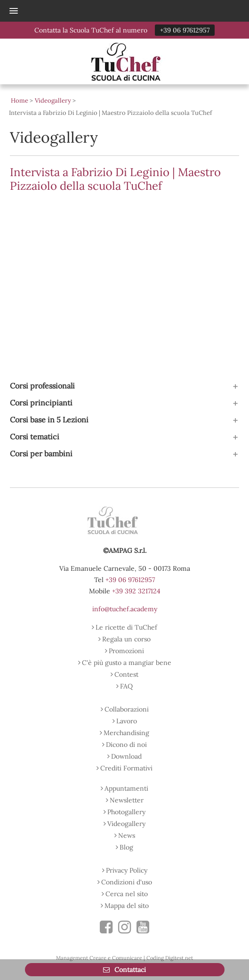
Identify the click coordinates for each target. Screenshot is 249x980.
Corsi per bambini (41, 454)
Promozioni (126, 651)
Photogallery (126, 812)
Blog (126, 847)
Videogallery (126, 824)
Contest (126, 674)
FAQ (126, 686)
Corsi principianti (41, 403)
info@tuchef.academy (125, 609)
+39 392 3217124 (136, 591)
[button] (119, 11)
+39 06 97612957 (185, 30)
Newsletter (127, 800)
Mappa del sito (127, 906)
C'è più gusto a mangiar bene (127, 663)
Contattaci (129, 970)
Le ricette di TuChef (126, 627)
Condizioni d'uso (127, 882)
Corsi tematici (35, 437)
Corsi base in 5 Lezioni (49, 420)
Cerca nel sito (127, 894)
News (127, 835)
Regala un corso (126, 639)
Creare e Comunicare (116, 958)
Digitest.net (179, 958)
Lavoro (127, 721)
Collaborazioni (127, 709)
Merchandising (126, 733)
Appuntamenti (126, 788)
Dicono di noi (126, 745)
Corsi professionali (42, 386)
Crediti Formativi (126, 768)
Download (126, 756)
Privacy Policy (127, 870)
